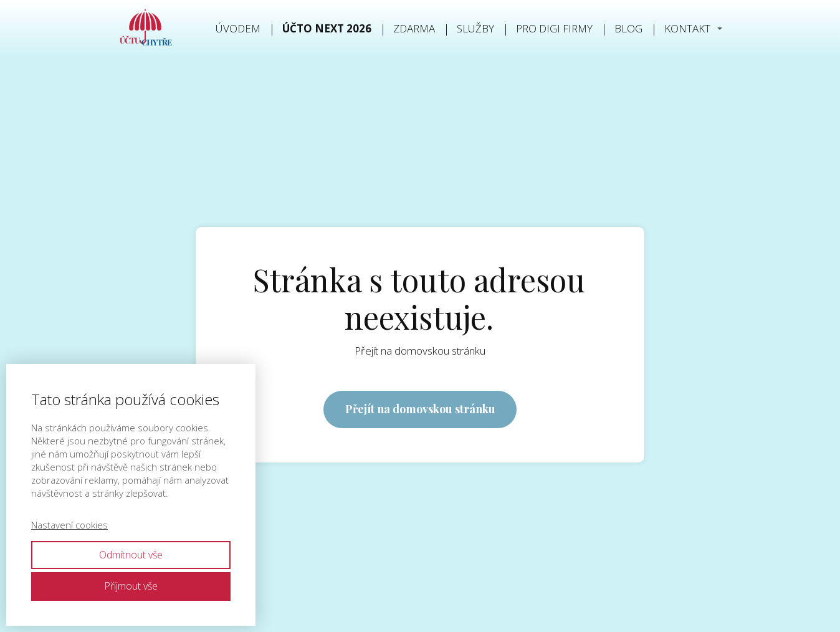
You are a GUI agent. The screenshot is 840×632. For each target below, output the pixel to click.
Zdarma (414, 28)
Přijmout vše (131, 586)
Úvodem (238, 28)
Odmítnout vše (131, 555)
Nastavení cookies (69, 525)
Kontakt (687, 28)
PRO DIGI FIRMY (554, 28)
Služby (475, 28)
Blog (628, 28)
